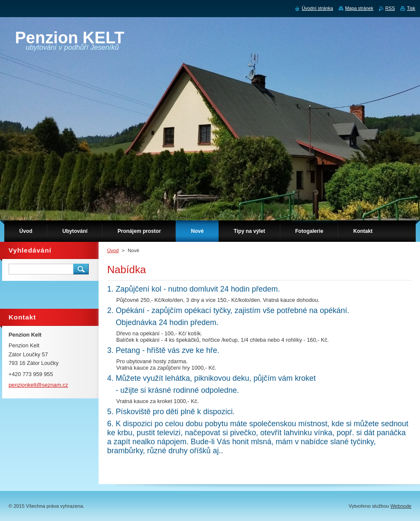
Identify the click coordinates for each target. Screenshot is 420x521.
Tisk (411, 8)
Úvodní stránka (317, 8)
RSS (390, 8)
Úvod (113, 250)
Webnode (401, 506)
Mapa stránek (359, 8)
